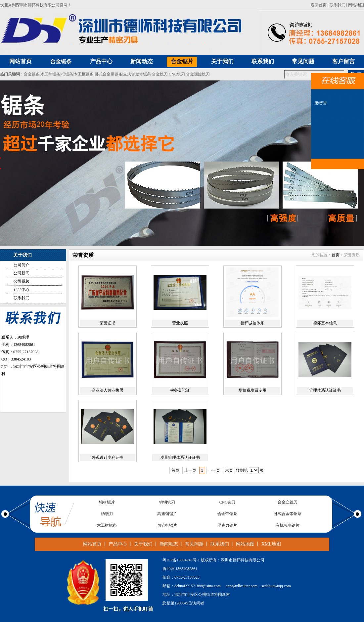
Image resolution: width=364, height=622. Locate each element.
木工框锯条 (84, 74)
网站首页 (92, 544)
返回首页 (319, 5)
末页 (229, 470)
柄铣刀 (107, 514)
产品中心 (22, 290)
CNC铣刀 (177, 74)
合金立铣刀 (288, 502)
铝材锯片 (107, 502)
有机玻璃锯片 (288, 525)
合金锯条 (61, 61)
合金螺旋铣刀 (198, 74)
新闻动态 (169, 544)
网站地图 (356, 5)
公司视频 (22, 281)
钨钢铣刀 (167, 502)
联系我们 (338, 5)
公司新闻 (22, 273)
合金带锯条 (227, 514)
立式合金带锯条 (137, 74)
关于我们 (143, 544)
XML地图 (271, 544)
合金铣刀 (160, 74)
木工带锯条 (50, 74)
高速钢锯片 (167, 514)
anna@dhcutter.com (242, 586)
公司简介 (22, 265)
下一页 (214, 470)
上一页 (190, 470)
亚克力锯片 (227, 525)
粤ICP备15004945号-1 (181, 560)
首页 (336, 255)
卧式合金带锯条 (109, 74)
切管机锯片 (167, 525)
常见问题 (194, 544)
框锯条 (67, 74)
